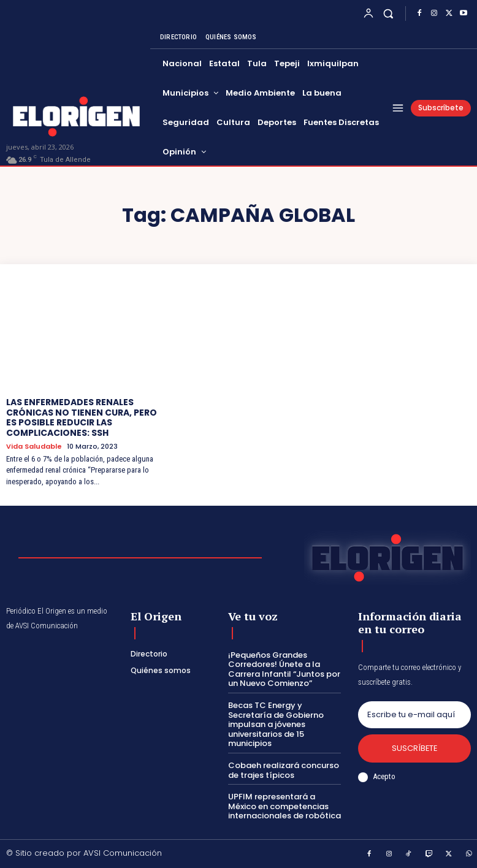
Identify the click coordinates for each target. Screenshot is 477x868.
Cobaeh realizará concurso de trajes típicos (284, 770)
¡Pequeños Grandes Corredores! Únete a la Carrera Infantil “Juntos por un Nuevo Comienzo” (284, 669)
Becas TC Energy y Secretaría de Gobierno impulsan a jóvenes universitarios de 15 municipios (276, 724)
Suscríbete (414, 748)
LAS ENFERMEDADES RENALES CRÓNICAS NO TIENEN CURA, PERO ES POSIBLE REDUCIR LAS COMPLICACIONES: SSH (82, 417)
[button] (388, 13)
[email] (414, 715)
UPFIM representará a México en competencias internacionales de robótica (284, 806)
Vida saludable (34, 447)
